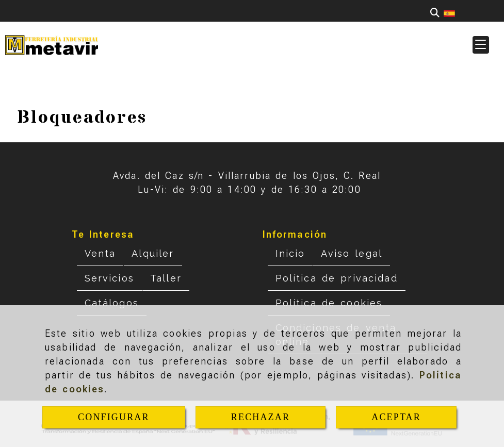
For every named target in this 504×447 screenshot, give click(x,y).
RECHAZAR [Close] (261, 417)
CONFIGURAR (114, 417)
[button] (481, 45)
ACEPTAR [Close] (396, 417)
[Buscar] (435, 13)
